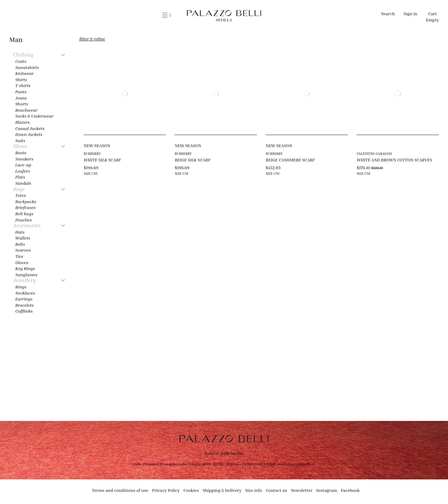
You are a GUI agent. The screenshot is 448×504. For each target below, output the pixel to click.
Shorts (22, 104)
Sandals (23, 183)
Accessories (27, 226)
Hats (20, 232)
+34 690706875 (252, 464)
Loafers (23, 171)
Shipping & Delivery (222, 490)
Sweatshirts (27, 67)
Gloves (22, 262)
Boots (21, 153)
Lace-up (23, 165)
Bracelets (24, 305)
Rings (21, 287)
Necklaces (25, 293)
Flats (20, 177)
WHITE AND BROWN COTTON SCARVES (394, 160)
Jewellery (24, 280)
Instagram (327, 490)
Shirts (21, 79)
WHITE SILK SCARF (102, 160)
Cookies (191, 490)
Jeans (21, 98)
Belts (20, 244)
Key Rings (25, 268)
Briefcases (25, 207)
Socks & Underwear (34, 116)
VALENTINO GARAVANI (374, 154)
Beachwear (26, 110)
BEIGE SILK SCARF (192, 160)
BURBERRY (92, 154)
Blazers (23, 122)
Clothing (23, 55)
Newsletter (302, 490)
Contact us (276, 490)
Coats (21, 61)
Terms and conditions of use (120, 490)
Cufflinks (24, 311)
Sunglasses (26, 275)
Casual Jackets (30, 128)
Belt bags (24, 214)
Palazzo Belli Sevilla (224, 453)
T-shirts (23, 85)
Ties (19, 256)
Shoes (20, 146)
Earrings (24, 299)
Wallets (23, 238)
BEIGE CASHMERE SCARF (290, 160)
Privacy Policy (166, 490)
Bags (19, 189)
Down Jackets (29, 134)
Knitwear (24, 73)
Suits (20, 140)
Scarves (23, 250)
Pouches (23, 220)
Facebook (350, 490)
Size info (254, 490)
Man (16, 40)
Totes (21, 195)
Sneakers (24, 159)
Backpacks (26, 201)
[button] (167, 16)
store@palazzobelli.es (296, 464)
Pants (21, 92)
